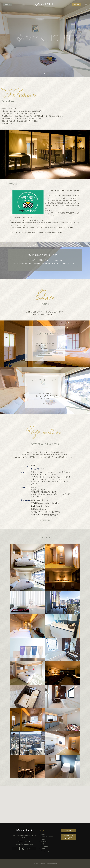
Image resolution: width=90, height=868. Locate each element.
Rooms (43, 834)
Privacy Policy (45, 851)
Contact (43, 848)
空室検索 (77, 4)
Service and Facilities (47, 837)
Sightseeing (44, 841)
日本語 (7, 4)
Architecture (45, 846)
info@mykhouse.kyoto (26, 844)
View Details (45, 353)
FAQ (42, 844)
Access (43, 839)
